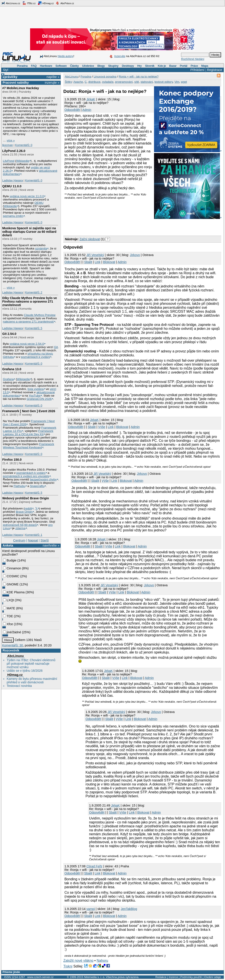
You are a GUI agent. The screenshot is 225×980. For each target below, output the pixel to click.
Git (56, 347)
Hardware (46, 66)
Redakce (161, 977)
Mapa (205, 66)
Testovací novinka (19, 686)
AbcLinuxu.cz (11, 3)
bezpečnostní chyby (43, 479)
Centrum (19, 540)
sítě (137, 82)
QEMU (39, 203)
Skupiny (113, 66)
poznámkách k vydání (35, 357)
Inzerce (173, 977)
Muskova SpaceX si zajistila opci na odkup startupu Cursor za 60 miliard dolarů (29, 232)
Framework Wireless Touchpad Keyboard (28, 446)
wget (184, 82)
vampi (91, 909)
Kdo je (162, 66)
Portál (183, 66)
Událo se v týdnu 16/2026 (24, 671)
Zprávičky (10, 77)
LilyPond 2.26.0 (14, 151)
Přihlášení (197, 70)
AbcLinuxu (15, 656)
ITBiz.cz (29, 3)
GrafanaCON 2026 (39, 399)
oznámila (41, 248)
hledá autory (65, 56)
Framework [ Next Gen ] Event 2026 (29, 411)
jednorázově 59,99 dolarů (20, 525)
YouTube (35, 396)
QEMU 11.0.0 (12, 186)
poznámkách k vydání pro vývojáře (26, 476)
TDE (8, 616)
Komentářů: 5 (34, 328)
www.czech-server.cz (40, 977)
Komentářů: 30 (13, 645)
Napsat (33, 540)
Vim (177, 82)
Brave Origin (24, 512)
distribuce (94, 82)
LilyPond (9, 161)
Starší (45, 540)
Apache (78, 82)
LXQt (8, 600)
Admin (87, 110)
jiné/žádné (12, 632)
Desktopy (128, 66)
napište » (53, 77)
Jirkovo (135, 255)
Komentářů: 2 (34, 292)
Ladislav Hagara (13, 180)
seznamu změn (13, 216)
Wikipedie (23, 161)
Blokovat (109, 262)
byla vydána (36, 389)
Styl (5, 70)
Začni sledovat (90, 239)
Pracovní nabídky (16, 83)
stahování (147, 82)
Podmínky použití (191, 977)
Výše (102, 427)
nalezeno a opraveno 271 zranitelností (28, 322)
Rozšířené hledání (193, 59)
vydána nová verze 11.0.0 (27, 196)
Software (61, 66)
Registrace (215, 70)
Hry (139, 66)
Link (98, 262)
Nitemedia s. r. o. (94, 977)
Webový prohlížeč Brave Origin (25, 498)
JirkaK (91, 99)
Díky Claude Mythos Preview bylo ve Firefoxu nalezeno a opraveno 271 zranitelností (30, 301)
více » (11, 140)
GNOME (11, 584)
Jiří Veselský (95, 255)
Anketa (8, 545)
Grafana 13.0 (12, 369)
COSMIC (11, 576)
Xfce (8, 624)
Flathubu (19, 486)
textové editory (164, 82)
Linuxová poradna (105, 77)
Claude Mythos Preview (40, 315)
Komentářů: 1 (34, 535)
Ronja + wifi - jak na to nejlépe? (139, 77)
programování (124, 82)
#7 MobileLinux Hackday (21, 88)
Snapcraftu (37, 486)
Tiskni (68, 966)
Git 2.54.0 (9, 334)
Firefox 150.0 (12, 460)
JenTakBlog (129, 909)
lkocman (7, 145)
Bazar (173, 66)
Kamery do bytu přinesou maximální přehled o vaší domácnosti (32, 680)
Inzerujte (120, 56)
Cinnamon (12, 568)
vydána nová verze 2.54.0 (27, 344)
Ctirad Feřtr (94, 866)
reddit (28, 508)
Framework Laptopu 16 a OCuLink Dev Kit (28, 433)
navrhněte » (51, 545)
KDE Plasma (14, 592)
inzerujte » (52, 83)
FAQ (34, 66)
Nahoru (102, 961)
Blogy (101, 66)
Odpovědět (72, 110)
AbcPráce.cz (65, 3)
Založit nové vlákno (78, 961)
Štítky (68, 82)
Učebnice (88, 66)
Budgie (10, 560)
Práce (194, 66)
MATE (9, 608)
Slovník (150, 66)
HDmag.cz (46, 3)
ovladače (108, 82)
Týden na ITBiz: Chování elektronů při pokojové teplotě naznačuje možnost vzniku (31, 664)
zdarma (20, 528)
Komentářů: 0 (24, 145)
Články (74, 66)
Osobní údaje (212, 977)
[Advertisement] (115, 226)
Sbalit (88, 262)
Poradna (22, 66)
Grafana (8, 379)
